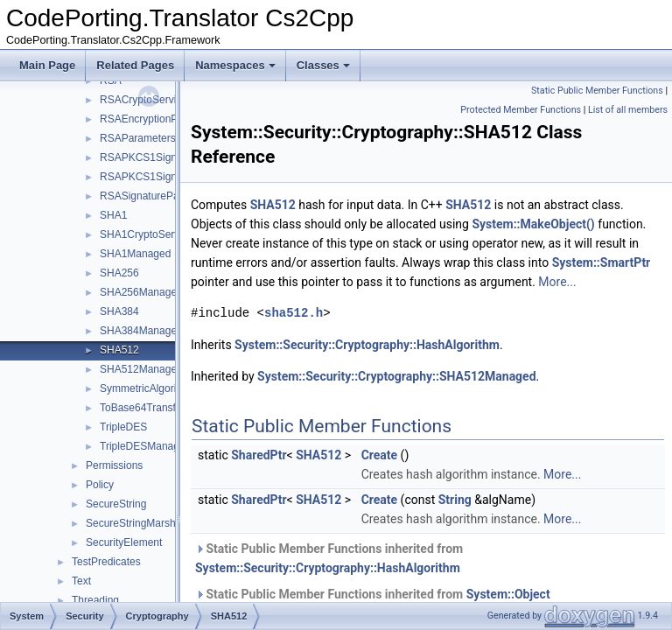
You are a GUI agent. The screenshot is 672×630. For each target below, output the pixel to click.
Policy (100, 485)
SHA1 (113, 215)
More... (435, 301)
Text (81, 581)
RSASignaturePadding (152, 196)
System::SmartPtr (434, 282)
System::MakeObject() (296, 243)
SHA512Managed (141, 369)
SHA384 (119, 311)
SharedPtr (302, 474)
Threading (95, 600)
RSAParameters (138, 138)
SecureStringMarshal (135, 523)
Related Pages (135, 65)
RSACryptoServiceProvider (163, 100)
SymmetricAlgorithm (147, 388)
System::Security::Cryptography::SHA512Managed (441, 395)
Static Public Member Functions (597, 91)
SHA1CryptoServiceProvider (166, 234)
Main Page (47, 65)
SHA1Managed (135, 254)
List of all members (628, 110)
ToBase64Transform (147, 408)
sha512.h (337, 332)
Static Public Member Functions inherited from (373, 577)
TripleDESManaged (145, 446)
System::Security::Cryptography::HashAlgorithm (411, 364)
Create (423, 474)
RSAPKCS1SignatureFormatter (173, 177)
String (499, 519)
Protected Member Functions (521, 110)
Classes (323, 65)
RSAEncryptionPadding (154, 119)
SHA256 (119, 273)
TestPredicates (106, 562)
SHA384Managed (141, 331)
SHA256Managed (141, 292)
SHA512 (119, 350)
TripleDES (123, 427)
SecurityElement (124, 542)
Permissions (114, 465)
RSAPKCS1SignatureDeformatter (178, 157)
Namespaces (235, 65)
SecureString (116, 504)
